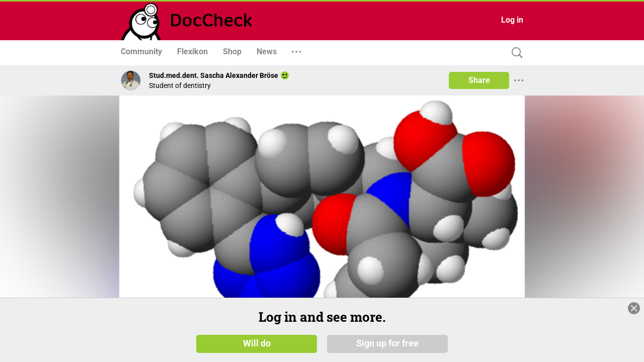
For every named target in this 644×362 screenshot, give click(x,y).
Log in (512, 20)
